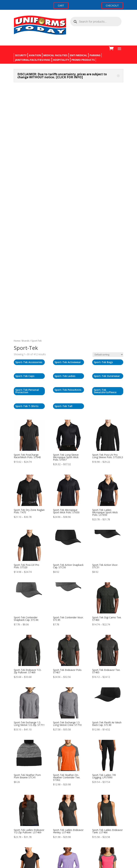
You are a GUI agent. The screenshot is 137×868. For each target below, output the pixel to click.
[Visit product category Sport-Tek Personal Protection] (29, 161)
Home (17, 111)
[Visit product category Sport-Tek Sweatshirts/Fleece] (108, 161)
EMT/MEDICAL (79, 55)
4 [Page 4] (62, 733)
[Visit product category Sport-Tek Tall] (68, 176)
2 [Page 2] (54, 733)
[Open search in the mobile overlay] (96, 22)
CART (61, 6)
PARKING (95, 55)
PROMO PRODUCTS (83, 60)
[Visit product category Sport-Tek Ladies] (68, 146)
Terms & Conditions (25, 831)
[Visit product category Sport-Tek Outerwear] (108, 146)
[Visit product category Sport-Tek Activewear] (68, 132)
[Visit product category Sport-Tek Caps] (29, 146)
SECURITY (21, 55)
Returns (18, 817)
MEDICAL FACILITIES (55, 55)
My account (20, 845)
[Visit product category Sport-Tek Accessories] (29, 132)
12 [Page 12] (71, 733)
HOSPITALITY (61, 60)
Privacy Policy (21, 824)
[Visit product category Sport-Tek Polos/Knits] (68, 160)
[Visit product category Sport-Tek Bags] (108, 132)
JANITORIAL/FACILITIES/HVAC (33, 60)
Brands (26, 111)
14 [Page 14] (82, 733)
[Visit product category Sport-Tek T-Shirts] (29, 176)
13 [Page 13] (76, 733)
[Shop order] (108, 125)
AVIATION (35, 55)
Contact (18, 811)
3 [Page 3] (58, 733)
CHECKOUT (112, 6)
